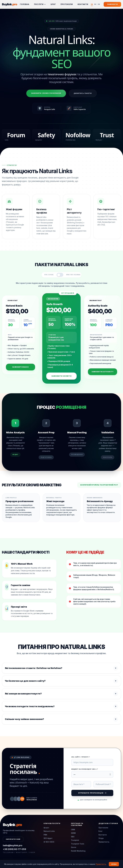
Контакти (83, 4)
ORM (73, 830)
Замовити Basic (20, 367)
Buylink (10, 4)
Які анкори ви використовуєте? (61, 694)
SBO (73, 837)
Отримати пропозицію (92, 793)
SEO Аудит (48, 838)
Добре (114, 864)
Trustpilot (75, 840)
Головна (25, 4)
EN (99, 4)
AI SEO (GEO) (49, 842)
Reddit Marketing (78, 851)
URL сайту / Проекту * (81, 757)
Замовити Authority (103, 372)
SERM (73, 833)
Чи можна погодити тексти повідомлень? (61, 706)
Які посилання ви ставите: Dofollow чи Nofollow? (61, 668)
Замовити (112, 4)
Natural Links (49, 831)
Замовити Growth (61, 376)
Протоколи (67, 4)
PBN (45, 835)
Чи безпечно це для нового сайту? (61, 681)
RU (95, 4)
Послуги (40, 4)
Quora (74, 847)
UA (92, 4)
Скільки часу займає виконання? (61, 719)
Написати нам (13, 839)
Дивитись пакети (83, 93)
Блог (53, 4)
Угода (101, 838)
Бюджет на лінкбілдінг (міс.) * (85, 769)
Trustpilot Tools (78, 844)
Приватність (104, 842)
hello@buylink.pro (13, 845)
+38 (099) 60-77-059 (14, 849)
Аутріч (46, 828)
